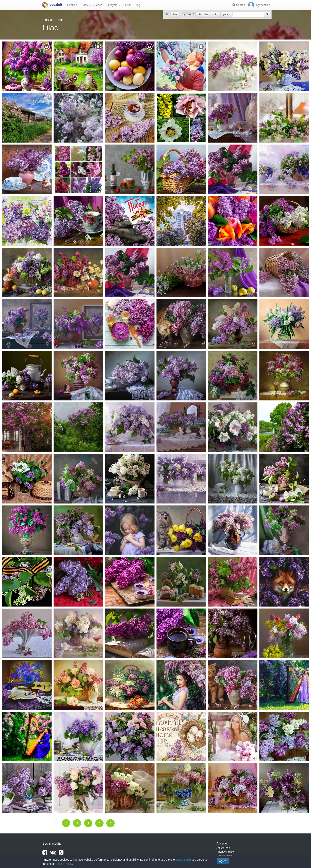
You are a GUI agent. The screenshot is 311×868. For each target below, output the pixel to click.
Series (100, 5)
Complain (222, 843)
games (226, 14)
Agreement (223, 848)
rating (215, 14)
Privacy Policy (225, 852)
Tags (60, 20)
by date (188, 14)
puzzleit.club (183, 860)
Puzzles (73, 5)
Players (114, 5)
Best (87, 5)
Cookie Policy (64, 864)
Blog (137, 5)
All (167, 14)
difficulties (203, 14)
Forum (127, 5)
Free (175, 14)
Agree (223, 861)
